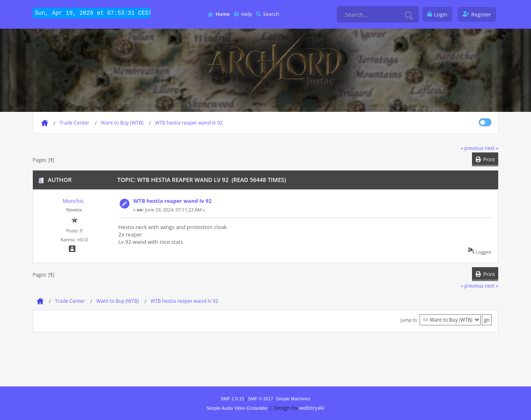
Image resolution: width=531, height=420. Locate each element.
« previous (472, 148)
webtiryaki (312, 408)
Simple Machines (293, 399)
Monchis (73, 201)
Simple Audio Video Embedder (237, 408)
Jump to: (410, 320)
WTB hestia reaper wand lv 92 (172, 201)
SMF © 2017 (261, 399)
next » (491, 148)
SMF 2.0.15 (233, 399)
